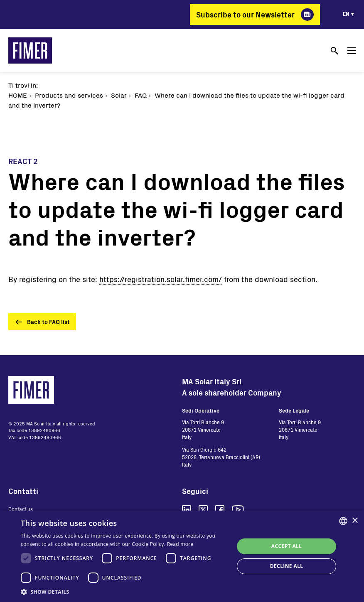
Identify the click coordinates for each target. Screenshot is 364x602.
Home (18, 95)
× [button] (355, 521)
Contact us (21, 509)
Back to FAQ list (48, 322)
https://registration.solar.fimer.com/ (161, 279)
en (346, 14)
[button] (124, 592)
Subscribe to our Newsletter (245, 15)
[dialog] (182, 556)
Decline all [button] (287, 566)
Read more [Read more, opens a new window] (180, 544)
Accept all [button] (287, 546)
